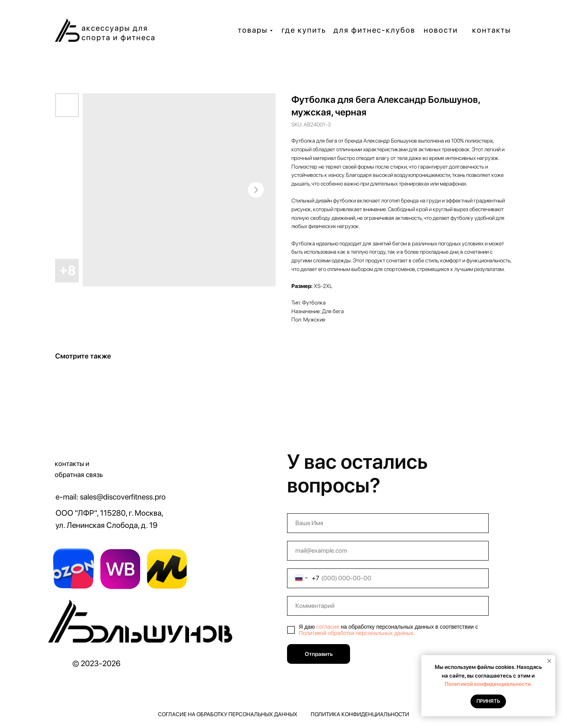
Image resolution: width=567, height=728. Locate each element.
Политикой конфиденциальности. (488, 684)
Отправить (319, 654)
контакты (492, 30)
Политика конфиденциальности (360, 714)
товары (253, 30)
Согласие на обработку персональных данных (228, 714)
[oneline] (388, 606)
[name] (388, 523)
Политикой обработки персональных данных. (357, 633)
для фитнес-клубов (374, 30)
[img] (143, 624)
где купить (304, 30)
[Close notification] (549, 661)
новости (441, 30)
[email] (388, 551)
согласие (328, 627)
